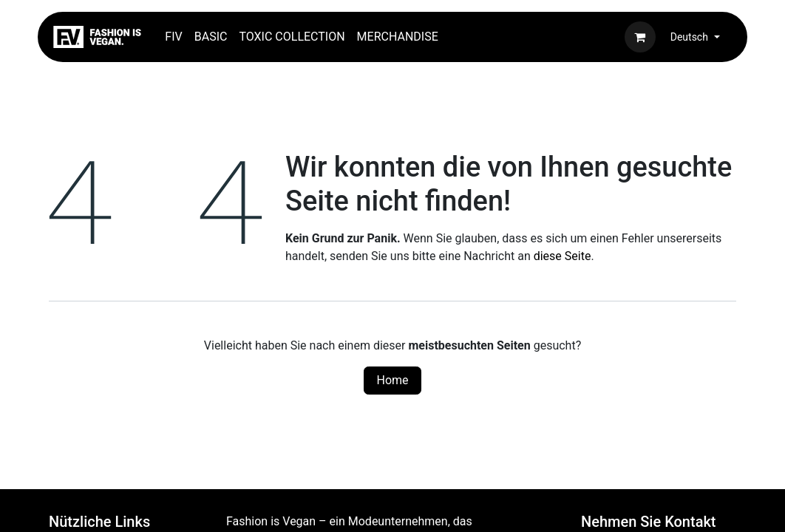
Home (392, 380)
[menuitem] (173, 37)
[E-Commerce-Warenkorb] (640, 37)
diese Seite (563, 256)
